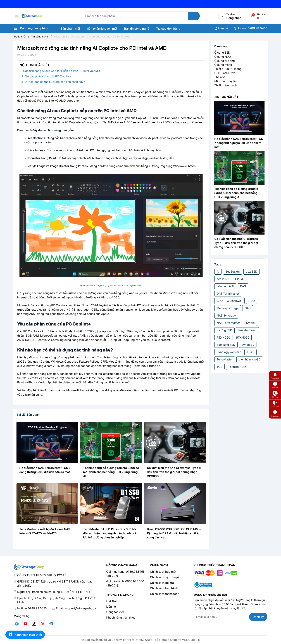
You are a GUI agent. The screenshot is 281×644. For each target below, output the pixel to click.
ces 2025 (223, 279)
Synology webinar (229, 352)
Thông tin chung (120, 595)
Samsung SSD (226, 345)
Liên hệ (111, 607)
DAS (243, 286)
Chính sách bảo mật (163, 572)
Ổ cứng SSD (222, 53)
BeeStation (233, 272)
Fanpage (275, 385)
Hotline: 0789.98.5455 (32, 608)
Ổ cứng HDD (223, 57)
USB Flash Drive (225, 73)
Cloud (239, 279)
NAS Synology (226, 315)
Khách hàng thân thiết (121, 617)
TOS (219, 367)
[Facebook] (17, 624)
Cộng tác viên (115, 612)
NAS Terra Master (228, 323)
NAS (248, 308)
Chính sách (159, 565)
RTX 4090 (223, 338)
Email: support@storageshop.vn (77, 608)
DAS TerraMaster (228, 294)
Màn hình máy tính (226, 81)
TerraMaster (225, 359)
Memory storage (228, 308)
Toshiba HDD (237, 367)
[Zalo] (51, 624)
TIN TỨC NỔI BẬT (226, 97)
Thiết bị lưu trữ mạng (228, 69)
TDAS (251, 352)
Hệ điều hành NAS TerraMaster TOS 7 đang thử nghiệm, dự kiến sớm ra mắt (239, 143)
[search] (194, 16)
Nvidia (250, 323)
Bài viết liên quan (28, 415)
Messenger (275, 413)
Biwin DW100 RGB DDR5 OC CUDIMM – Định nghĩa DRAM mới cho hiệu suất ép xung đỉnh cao (174, 533)
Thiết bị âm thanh (226, 85)
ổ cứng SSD (224, 330)
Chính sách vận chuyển (165, 577)
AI (218, 272)
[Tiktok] (34, 624)
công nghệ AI (225, 286)
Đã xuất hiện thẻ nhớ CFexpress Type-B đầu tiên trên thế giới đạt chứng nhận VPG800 (174, 472)
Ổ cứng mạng (223, 65)
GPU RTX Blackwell (229, 301)
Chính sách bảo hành (164, 588)
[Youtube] (25, 624)
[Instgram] (43, 624)
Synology (248, 345)
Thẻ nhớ (220, 77)
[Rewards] (25, 635)
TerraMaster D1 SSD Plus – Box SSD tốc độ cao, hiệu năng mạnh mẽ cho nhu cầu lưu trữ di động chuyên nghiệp (111, 533)
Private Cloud (247, 330)
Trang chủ (275, 375)
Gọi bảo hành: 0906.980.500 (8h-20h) (125, 583)
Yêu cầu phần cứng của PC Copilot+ (48, 76)
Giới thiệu (112, 601)
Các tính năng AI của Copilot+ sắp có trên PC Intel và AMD (62, 71)
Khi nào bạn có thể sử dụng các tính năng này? (54, 82)
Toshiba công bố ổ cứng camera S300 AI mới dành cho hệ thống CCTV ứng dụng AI (111, 472)
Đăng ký (258, 617)
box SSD (252, 272)
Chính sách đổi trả (162, 583)
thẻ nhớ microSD (250, 359)
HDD (252, 301)
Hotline (275, 394)
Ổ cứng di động (225, 61)
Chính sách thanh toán (165, 594)
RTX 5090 (243, 338)
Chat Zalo (275, 404)
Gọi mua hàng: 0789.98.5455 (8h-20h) (125, 574)
